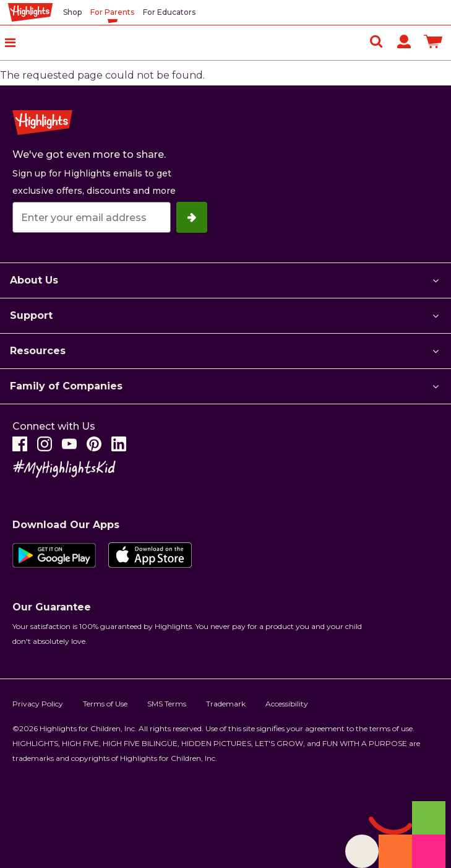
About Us (34, 280)
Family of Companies (66, 386)
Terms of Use (105, 704)
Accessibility (287, 704)
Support (31, 315)
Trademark (226, 704)
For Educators (169, 12)
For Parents (112, 12)
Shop (72, 12)
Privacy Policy (38, 704)
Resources (38, 351)
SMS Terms (167, 704)
